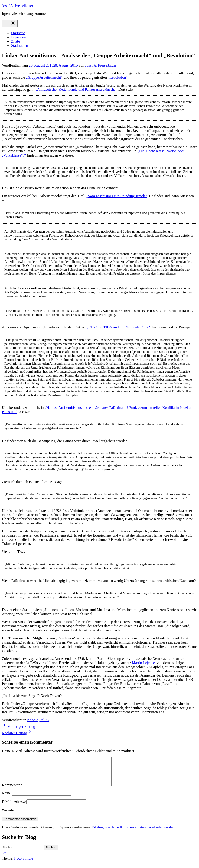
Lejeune (149, 663)
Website (8, 816)
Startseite (18, 33)
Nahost (32, 720)
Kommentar (12, 790)
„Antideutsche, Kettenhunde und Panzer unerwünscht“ (76, 89)
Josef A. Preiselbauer (18, 6)
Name (6, 799)
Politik (44, 720)
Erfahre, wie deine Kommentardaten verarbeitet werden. (134, 833)
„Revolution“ (118, 77)
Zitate (15, 41)
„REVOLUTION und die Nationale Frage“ (119, 327)
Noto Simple (24, 864)
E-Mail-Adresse (14, 807)
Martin (137, 663)
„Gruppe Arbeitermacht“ (44, 77)
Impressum (19, 37)
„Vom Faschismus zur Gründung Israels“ (117, 196)
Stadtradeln (20, 45)
